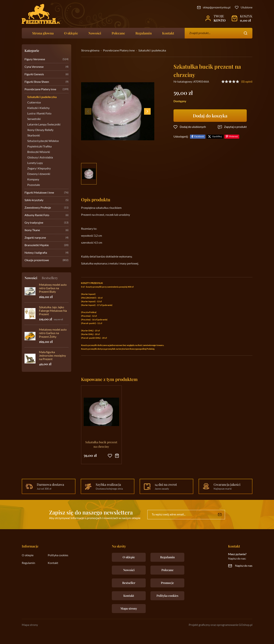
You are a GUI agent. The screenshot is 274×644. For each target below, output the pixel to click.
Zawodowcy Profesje (46, 208)
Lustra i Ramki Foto (39, 114)
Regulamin (144, 33)
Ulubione (247, 8)
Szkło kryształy (46, 200)
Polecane (118, 33)
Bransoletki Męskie (46, 245)
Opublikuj (217, 137)
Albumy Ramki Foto (46, 215)
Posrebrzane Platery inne (46, 89)
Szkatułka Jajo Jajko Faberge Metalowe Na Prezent (53, 311)
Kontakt (168, 33)
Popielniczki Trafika (39, 147)
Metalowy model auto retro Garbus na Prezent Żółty (53, 333)
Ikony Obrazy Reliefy (40, 130)
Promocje (167, 583)
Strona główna (90, 51)
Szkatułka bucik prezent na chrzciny (101, 444)
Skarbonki (34, 136)
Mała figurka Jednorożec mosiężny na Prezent (52, 356)
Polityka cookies (58, 555)
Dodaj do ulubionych (193, 127)
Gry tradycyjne (46, 223)
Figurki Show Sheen (46, 82)
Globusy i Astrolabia (40, 158)
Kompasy (33, 179)
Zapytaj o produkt (235, 127)
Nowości (95, 33)
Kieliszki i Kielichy (38, 108)
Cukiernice (34, 103)
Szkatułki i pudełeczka (42, 97)
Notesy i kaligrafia (46, 253)
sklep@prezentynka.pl (217, 8)
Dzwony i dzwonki (39, 174)
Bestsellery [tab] (50, 278)
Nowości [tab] (31, 278)
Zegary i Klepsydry (39, 169)
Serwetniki (34, 119)
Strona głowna (43, 33)
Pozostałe (34, 185)
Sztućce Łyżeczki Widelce (43, 141)
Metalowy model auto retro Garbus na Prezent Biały (53, 288)
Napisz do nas (244, 566)
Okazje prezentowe (46, 260)
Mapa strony (129, 608)
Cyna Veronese (46, 67)
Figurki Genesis (46, 74)
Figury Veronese (46, 59)
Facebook (199, 137)
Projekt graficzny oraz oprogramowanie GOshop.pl (221, 625)
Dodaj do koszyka (210, 116)
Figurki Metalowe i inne (46, 193)
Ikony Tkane (46, 230)
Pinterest (233, 137)
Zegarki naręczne (46, 238)
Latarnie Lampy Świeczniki (44, 125)
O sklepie (71, 33)
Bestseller (129, 583)
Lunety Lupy (35, 163)
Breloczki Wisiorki (39, 152)
